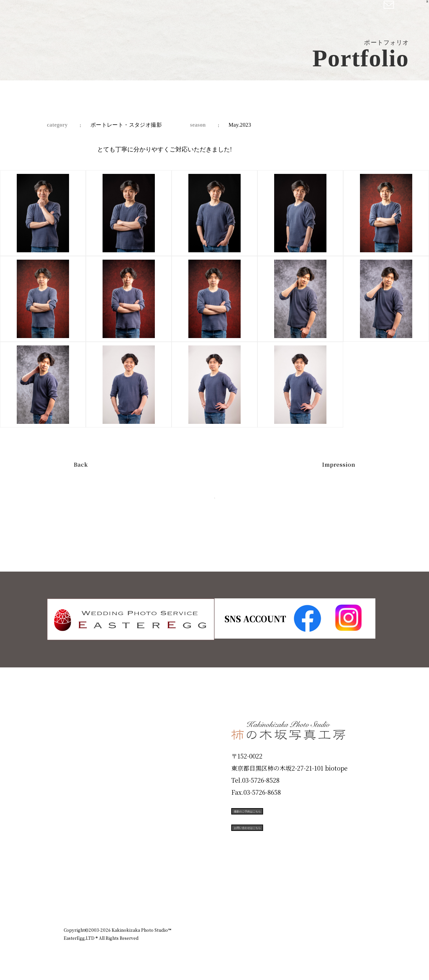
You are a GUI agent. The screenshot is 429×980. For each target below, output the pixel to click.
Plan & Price (91, 728)
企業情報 (275, 901)
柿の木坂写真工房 (60, 13)
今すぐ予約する (214, 506)
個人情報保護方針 (347, 901)
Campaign (86, 824)
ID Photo (83, 752)
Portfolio (83, 800)
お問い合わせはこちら (282, 847)
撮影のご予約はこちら (282, 817)
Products (82, 776)
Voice (76, 848)
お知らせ (306, 901)
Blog (74, 872)
